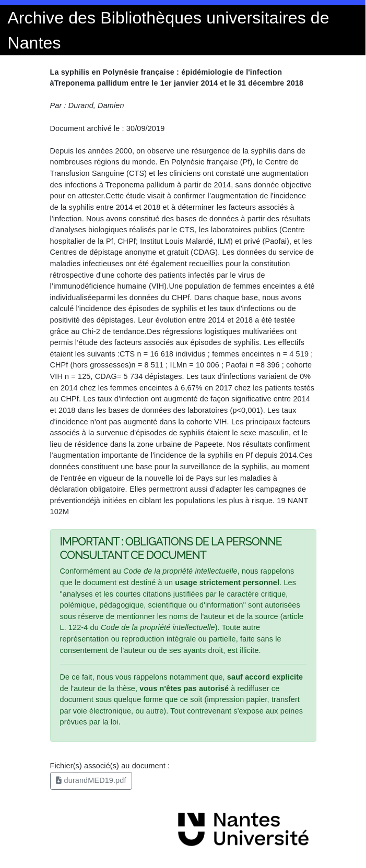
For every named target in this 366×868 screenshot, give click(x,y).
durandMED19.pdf (91, 780)
